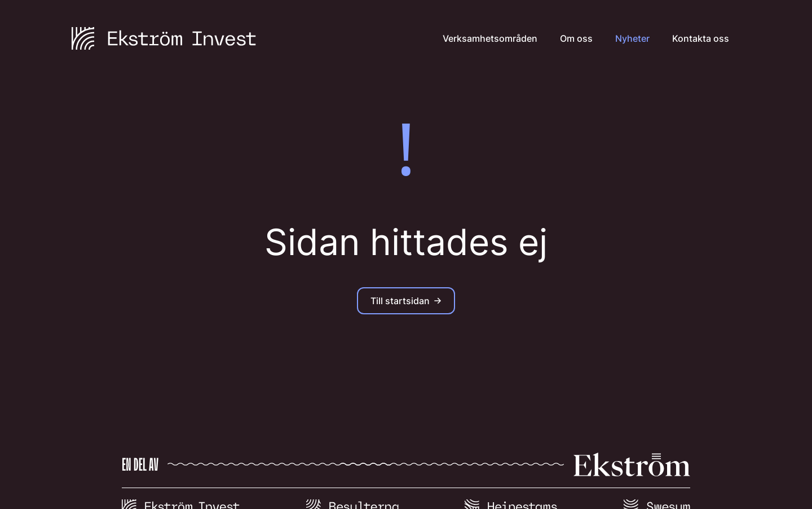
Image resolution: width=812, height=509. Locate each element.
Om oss (576, 38)
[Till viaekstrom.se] (406, 470)
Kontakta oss (701, 38)
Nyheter (632, 38)
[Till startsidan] (164, 38)
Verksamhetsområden (490, 38)
